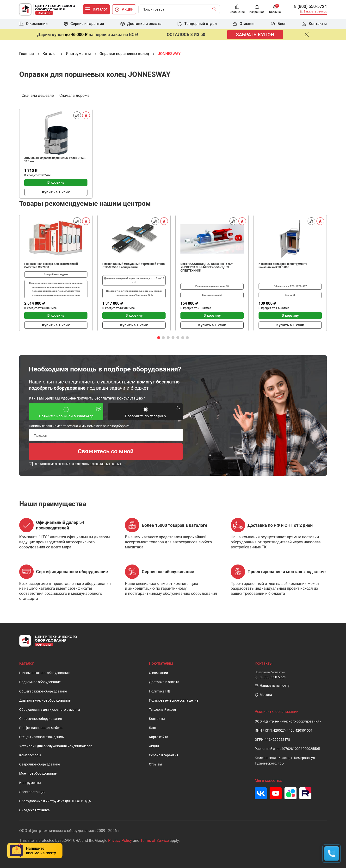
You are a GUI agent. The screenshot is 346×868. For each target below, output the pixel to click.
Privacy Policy (120, 841)
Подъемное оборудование (40, 682)
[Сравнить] (77, 115)
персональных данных (105, 464)
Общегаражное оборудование (43, 691)
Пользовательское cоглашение (174, 701)
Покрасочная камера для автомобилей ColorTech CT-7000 (51, 266)
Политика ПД (160, 691)
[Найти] (215, 9)
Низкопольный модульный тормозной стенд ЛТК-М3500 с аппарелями (134, 266)
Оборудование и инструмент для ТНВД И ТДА (55, 801)
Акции (154, 746)
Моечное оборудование (38, 774)
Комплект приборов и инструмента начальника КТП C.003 (283, 266)
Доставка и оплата (164, 682)
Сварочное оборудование (40, 764)
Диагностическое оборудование (45, 701)
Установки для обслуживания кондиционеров (56, 746)
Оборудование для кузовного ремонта (50, 710)
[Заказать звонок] (313, 12)
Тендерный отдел (162, 710)
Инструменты (30, 783)
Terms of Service (154, 841)
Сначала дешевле (38, 95)
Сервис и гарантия (164, 755)
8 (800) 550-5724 (310, 6)
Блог (153, 728)
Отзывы (155, 764)
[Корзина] (275, 9)
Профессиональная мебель (41, 728)
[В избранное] (86, 115)
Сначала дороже (74, 95)
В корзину (56, 182)
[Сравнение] (237, 9)
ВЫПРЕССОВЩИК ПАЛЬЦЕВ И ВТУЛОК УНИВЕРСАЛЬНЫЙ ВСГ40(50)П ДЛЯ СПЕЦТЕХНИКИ (207, 267)
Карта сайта (159, 737)
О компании (158, 673)
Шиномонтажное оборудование (44, 673)
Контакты (157, 719)
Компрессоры (30, 755)
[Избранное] (257, 9)
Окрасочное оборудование (40, 719)
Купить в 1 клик (56, 192)
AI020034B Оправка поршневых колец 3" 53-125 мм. (55, 160)
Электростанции (32, 792)
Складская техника (34, 810)
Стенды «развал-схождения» (42, 737)
